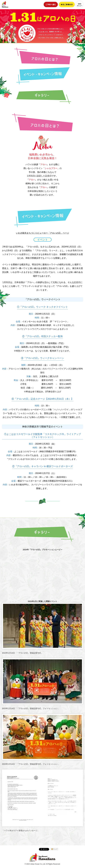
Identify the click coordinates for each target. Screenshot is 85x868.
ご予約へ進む (51, 4)
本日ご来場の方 (67, 4)
